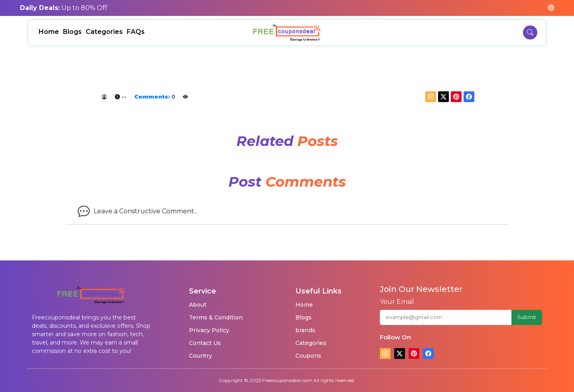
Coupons (308, 356)
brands (305, 330)
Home (49, 32)
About (198, 305)
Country (201, 356)
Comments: (152, 97)
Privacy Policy (209, 330)
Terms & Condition (216, 317)
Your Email (397, 302)
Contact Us (205, 343)
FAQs (136, 32)
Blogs (72, 32)
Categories (104, 32)
